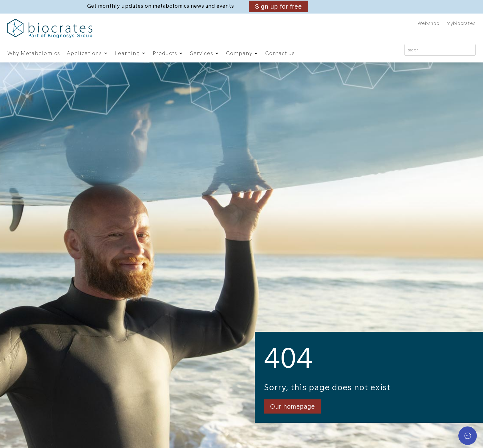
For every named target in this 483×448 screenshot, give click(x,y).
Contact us (280, 53)
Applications (84, 53)
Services (202, 53)
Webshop (429, 24)
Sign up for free (279, 6)
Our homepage (292, 406)
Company (239, 53)
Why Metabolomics (34, 53)
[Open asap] (468, 436)
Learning (127, 53)
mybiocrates (461, 24)
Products (165, 53)
